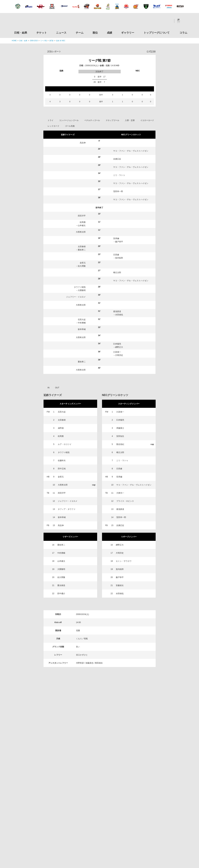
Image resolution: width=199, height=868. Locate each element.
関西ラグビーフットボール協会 (160, 756)
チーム (80, 33)
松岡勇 (83, 222)
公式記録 (151, 51)
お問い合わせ (119, 845)
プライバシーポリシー (98, 845)
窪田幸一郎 (118, 191)
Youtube (168, 21)
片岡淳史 (119, 355)
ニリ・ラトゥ (119, 175)
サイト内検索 (185, 21)
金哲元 (83, 263)
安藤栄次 (120, 585)
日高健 (116, 255)
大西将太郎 (81, 232)
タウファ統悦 (80, 287)
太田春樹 (82, 247)
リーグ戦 (44, 41)
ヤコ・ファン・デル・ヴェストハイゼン (131, 151)
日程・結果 (21, 33)
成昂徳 (61, 428)
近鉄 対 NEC (61, 41)
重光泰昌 (61, 585)
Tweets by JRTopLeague (102, 727)
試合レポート (54, 51)
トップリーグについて (157, 33)
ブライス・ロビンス (125, 501)
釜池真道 (117, 311)
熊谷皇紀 (120, 444)
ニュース (61, 33)
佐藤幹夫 (62, 461)
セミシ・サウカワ (124, 561)
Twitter (151, 21)
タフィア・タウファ (67, 509)
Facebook (160, 21)
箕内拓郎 (119, 258)
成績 (109, 33)
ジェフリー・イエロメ (76, 297)
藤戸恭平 (119, 242)
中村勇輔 (82, 323)
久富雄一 (117, 352)
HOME (14, 41)
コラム (183, 33)
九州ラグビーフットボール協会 (160, 769)
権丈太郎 (117, 273)
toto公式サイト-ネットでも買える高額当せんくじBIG (160, 806)
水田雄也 (119, 315)
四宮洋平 (82, 216)
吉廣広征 (117, 159)
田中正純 (62, 469)
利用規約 (80, 845)
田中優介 (61, 594)
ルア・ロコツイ (65, 444)
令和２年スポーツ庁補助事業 (160, 830)
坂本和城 (82, 329)
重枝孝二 (82, 250)
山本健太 (82, 225)
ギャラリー (128, 33)
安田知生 (120, 436)
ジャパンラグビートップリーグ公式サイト (30, 22)
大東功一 (120, 493)
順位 (95, 33)
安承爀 (116, 238)
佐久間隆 (82, 266)
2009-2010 (34, 41)
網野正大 (119, 347)
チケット (42, 33)
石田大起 (82, 320)
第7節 (51, 41)
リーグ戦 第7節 (99, 61)
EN (179, 22)
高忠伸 (83, 143)
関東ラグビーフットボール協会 (160, 744)
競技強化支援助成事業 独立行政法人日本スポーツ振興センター (160, 818)
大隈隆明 (82, 290)
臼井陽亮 (117, 344)
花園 (108, 66)
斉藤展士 (120, 428)
